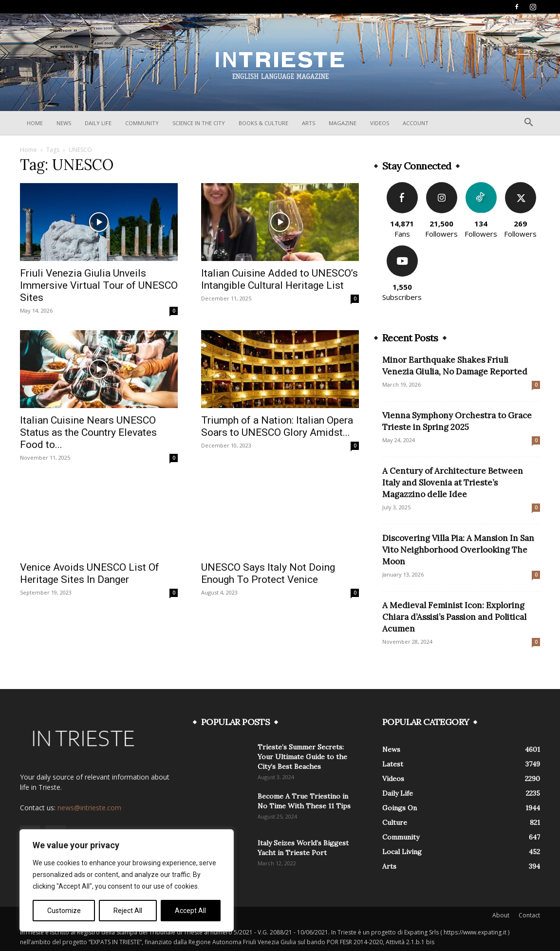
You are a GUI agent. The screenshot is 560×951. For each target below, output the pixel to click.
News (64, 123)
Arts (308, 123)
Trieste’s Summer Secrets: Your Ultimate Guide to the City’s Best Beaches (302, 757)
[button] (528, 123)
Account (416, 123)
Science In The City (199, 123)
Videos (380, 123)
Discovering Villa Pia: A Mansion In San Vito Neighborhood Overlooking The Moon (458, 550)
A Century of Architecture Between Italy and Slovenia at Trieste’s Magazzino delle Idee (453, 483)
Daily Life (98, 123)
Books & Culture (263, 123)
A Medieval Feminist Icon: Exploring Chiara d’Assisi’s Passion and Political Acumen (454, 617)
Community (142, 123)
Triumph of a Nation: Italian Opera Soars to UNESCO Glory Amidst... (277, 426)
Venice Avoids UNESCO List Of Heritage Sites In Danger (90, 573)
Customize (64, 911)
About (501, 915)
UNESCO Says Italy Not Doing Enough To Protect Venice (268, 573)
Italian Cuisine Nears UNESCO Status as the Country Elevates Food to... (88, 432)
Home (35, 123)
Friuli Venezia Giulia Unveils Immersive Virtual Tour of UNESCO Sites (99, 285)
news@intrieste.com (89, 808)
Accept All (190, 911)
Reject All (128, 911)
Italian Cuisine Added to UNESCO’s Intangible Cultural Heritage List (280, 279)
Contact (529, 915)
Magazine (343, 123)
